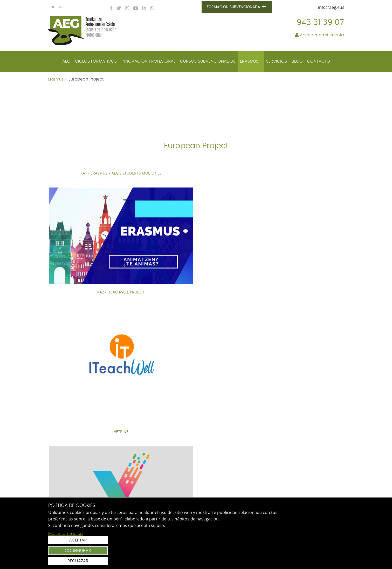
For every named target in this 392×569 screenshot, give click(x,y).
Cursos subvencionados (208, 61)
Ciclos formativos (96, 61)
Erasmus (56, 79)
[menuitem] (66, 61)
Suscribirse (318, 476)
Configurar (314, 548)
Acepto (257, 487)
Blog (297, 61)
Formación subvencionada (238, 7)
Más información (66, 563)
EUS (60, 7)
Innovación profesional (148, 61)
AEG (66, 61)
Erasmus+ (251, 61)
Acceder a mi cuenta (319, 35)
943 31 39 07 (320, 23)
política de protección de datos (288, 487)
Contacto (319, 61)
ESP (53, 7)
